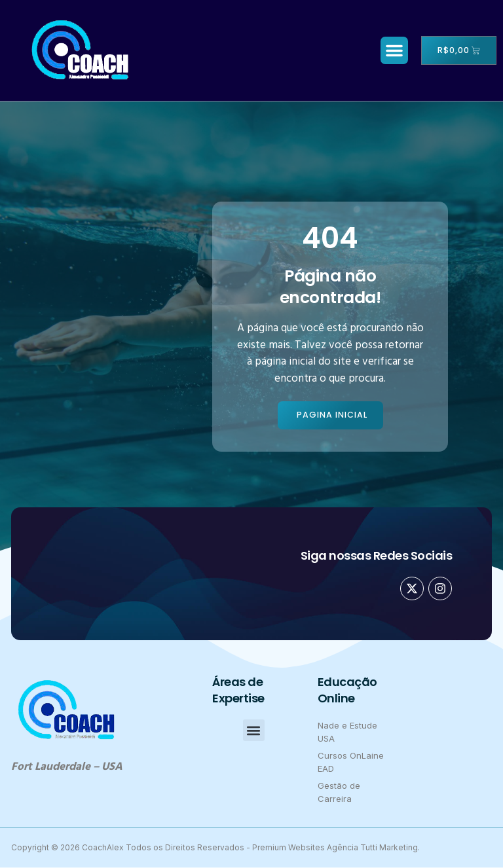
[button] (391, 50)
